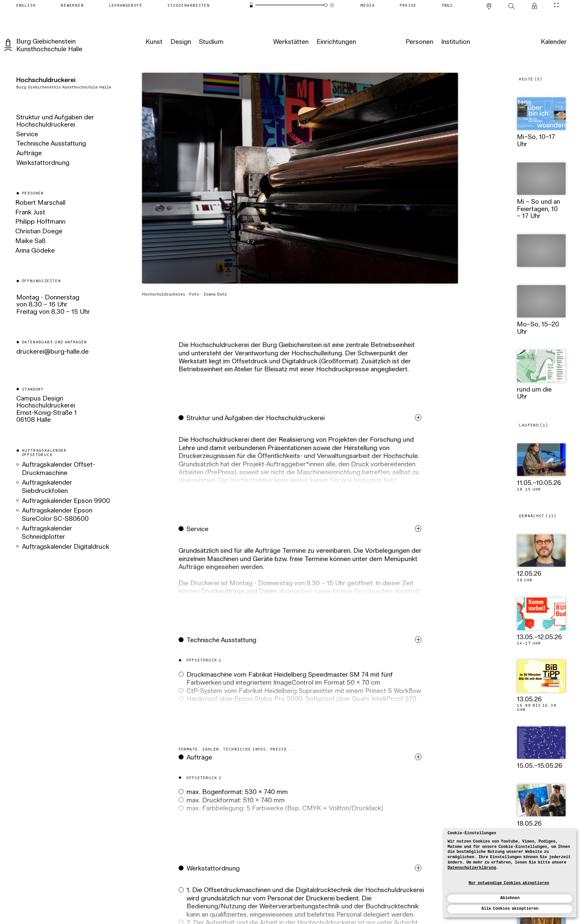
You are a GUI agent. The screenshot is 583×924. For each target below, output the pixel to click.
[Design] (180, 42)
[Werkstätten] (290, 42)
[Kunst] (153, 42)
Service (27, 135)
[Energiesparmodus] (251, 5)
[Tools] (447, 5)
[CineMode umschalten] (557, 5)
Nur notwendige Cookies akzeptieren (509, 883)
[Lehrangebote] (125, 5)
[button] (301, 460)
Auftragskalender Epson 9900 (66, 501)
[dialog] (510, 873)
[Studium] (211, 42)
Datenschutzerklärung (472, 868)
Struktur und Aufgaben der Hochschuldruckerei (55, 121)
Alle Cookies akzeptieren (510, 909)
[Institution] (455, 42)
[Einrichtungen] (336, 42)
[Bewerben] (72, 5)
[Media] (368, 5)
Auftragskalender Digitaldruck (66, 547)
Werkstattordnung (43, 163)
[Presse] (408, 5)
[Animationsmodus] (332, 5)
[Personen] (419, 42)
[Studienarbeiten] (188, 5)
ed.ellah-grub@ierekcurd (52, 352)
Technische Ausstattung (51, 144)
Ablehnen (510, 898)
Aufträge (29, 154)
